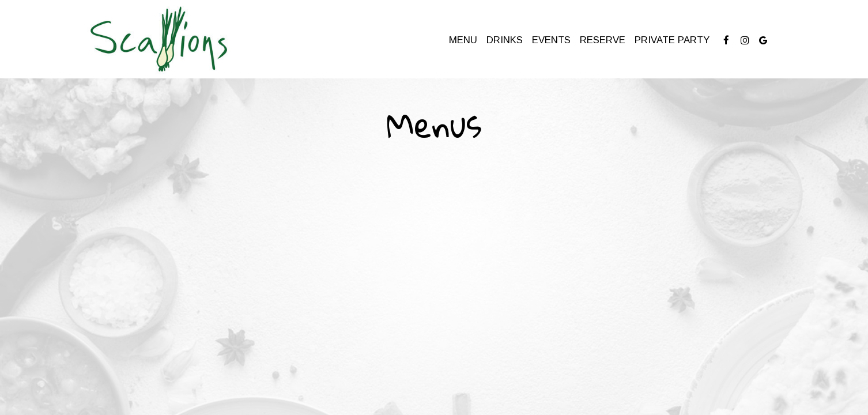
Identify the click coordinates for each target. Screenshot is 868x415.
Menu (463, 40)
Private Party (672, 40)
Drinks (505, 40)
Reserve (603, 40)
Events (551, 40)
